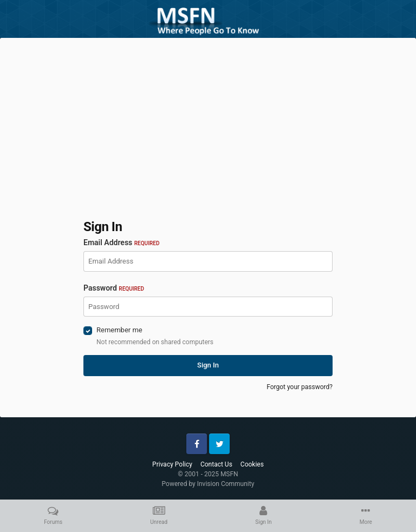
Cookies (252, 464)
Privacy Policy (172, 464)
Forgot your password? (300, 387)
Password (114, 288)
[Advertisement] (208, 122)
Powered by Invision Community (208, 484)
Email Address (121, 242)
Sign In (208, 365)
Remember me (119, 330)
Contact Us (216, 464)
